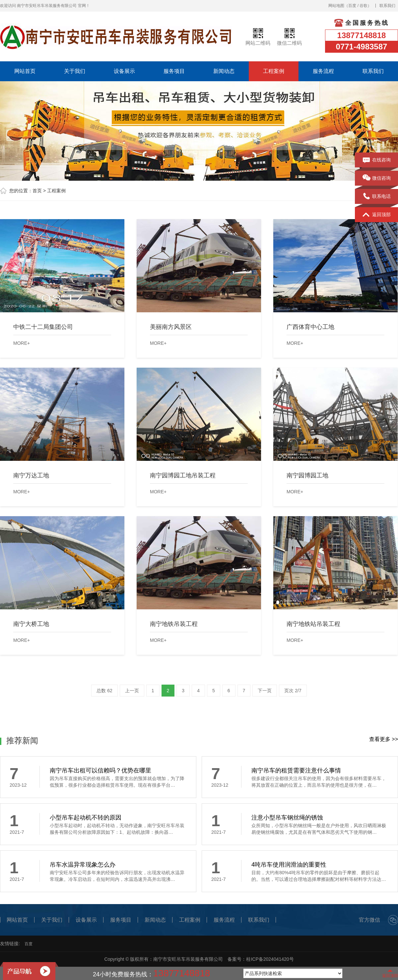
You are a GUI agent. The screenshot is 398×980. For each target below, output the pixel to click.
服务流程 (323, 71)
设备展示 (124, 71)
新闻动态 (224, 71)
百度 (352, 6)
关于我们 (75, 71)
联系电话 (377, 197)
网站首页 (25, 71)
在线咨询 (377, 160)
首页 (37, 191)
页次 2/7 (293, 691)
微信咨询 (377, 178)
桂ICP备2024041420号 (270, 959)
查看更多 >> (384, 739)
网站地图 (336, 6)
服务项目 (174, 71)
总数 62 (104, 691)
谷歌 (364, 6)
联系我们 (387, 6)
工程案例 (274, 71)
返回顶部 (377, 215)
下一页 (265, 691)
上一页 (132, 691)
